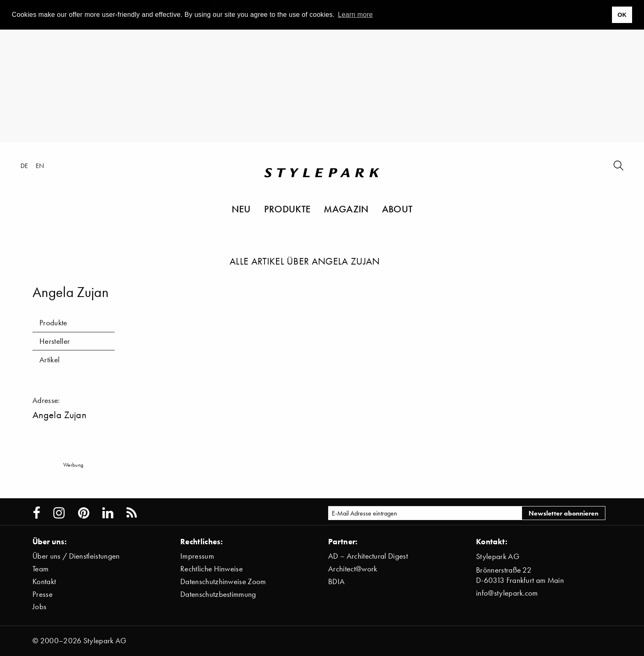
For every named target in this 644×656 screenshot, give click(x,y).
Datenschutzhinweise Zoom (223, 581)
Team (40, 569)
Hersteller (55, 341)
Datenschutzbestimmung (218, 594)
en (40, 166)
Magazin (346, 209)
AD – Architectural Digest (368, 556)
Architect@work (353, 569)
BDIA (336, 581)
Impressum (197, 556)
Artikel (49, 360)
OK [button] (622, 15)
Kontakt (44, 581)
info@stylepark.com (507, 593)
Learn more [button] (355, 15)
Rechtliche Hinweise (212, 569)
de (24, 166)
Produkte (287, 209)
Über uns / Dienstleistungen (76, 556)
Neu (241, 209)
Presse (43, 594)
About (397, 209)
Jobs (39, 607)
